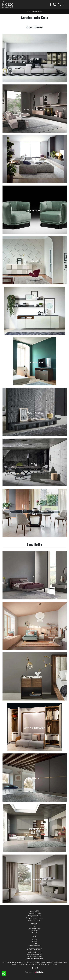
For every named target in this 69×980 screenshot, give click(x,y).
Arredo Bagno (34, 880)
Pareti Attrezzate (34, 110)
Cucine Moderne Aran (35, 954)
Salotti (35, 160)
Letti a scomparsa (34, 728)
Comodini (34, 677)
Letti (35, 576)
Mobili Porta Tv (34, 362)
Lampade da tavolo (34, 914)
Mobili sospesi (34, 312)
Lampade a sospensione (34, 918)
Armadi (34, 779)
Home (29, 11)
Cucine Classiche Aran (34, 956)
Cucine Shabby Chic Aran (35, 958)
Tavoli (34, 463)
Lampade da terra (34, 916)
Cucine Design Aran (34, 952)
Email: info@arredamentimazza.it (46, 964)
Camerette (34, 829)
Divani (34, 939)
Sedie (34, 514)
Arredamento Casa (37, 11)
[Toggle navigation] (65, 4)
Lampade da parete (34, 920)
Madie (35, 261)
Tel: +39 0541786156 (26, 964)
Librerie (34, 59)
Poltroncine (35, 211)
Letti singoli (34, 627)
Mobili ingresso (34, 413)
